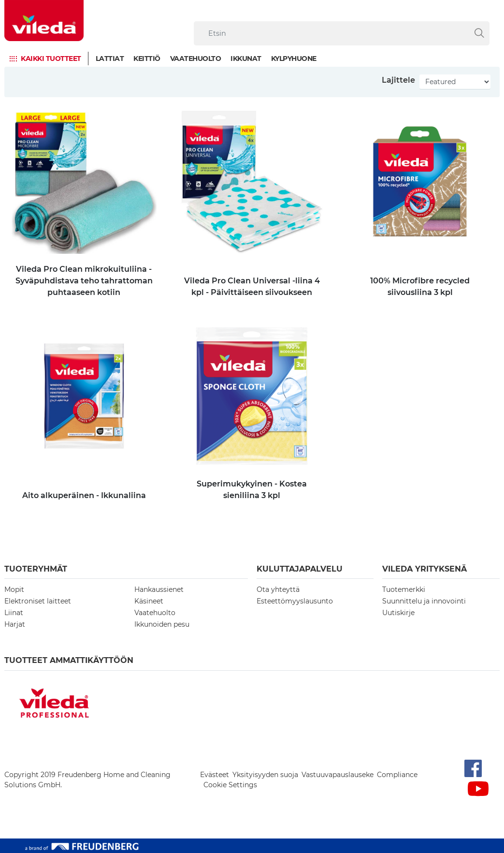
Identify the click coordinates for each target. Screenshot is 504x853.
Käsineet (149, 601)
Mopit (14, 589)
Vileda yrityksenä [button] (425, 569)
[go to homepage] (44, 21)
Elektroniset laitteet (38, 601)
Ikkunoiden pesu (162, 624)
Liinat (14, 613)
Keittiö (147, 59)
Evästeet (215, 775)
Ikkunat (246, 59)
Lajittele (398, 80)
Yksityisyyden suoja (265, 775)
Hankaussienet (159, 589)
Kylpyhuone (294, 59)
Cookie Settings (230, 785)
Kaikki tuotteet (51, 59)
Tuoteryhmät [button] (36, 569)
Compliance (397, 775)
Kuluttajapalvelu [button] (300, 569)
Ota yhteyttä (278, 589)
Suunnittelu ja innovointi (424, 601)
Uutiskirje (398, 613)
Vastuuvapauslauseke (338, 775)
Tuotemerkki (404, 589)
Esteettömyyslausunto (295, 601)
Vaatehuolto (196, 59)
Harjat (15, 624)
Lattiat (110, 59)
